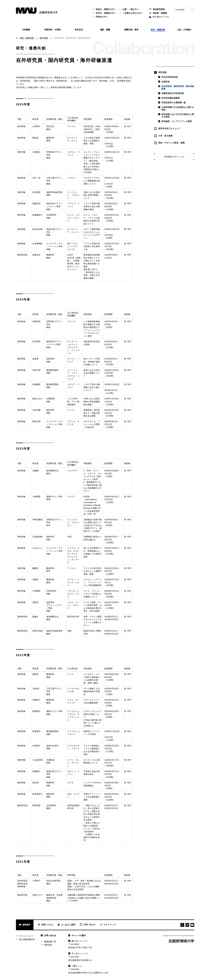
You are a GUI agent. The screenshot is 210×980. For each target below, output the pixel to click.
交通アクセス (46, 925)
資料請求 (25, 925)
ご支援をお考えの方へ (131, 13)
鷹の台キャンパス (78, 941)
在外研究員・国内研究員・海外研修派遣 (176, 88)
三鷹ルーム (75, 966)
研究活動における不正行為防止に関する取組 (176, 116)
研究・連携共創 (27, 38)
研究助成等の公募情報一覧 (172, 103)
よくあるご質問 (66, 925)
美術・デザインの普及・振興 (169, 143)
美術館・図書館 (158, 13)
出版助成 (164, 82)
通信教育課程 (157, 9)
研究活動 (44, 38)
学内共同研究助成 (168, 77)
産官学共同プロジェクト (167, 129)
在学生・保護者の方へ (104, 13)
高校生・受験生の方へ (104, 9)
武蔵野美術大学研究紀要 (171, 93)
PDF (128, 126)
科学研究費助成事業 (169, 98)
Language (185, 9)
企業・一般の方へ (129, 9)
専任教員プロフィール (174, 157)
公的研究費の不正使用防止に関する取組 (176, 109)
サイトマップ (108, 925)
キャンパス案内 (77, 935)
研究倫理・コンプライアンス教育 (175, 121)
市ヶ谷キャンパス (159, 17)
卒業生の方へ (100, 17)
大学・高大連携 (163, 136)
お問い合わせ (87, 925)
